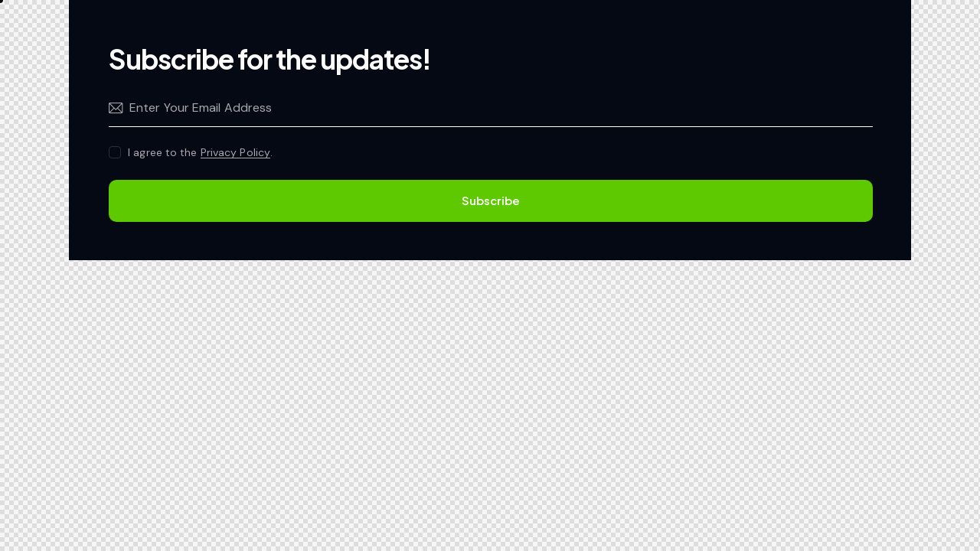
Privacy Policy (235, 153)
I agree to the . (200, 152)
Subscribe (491, 200)
